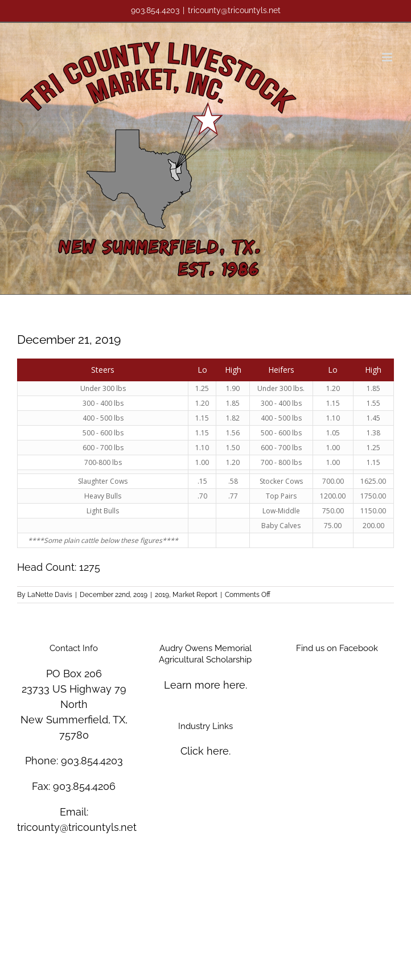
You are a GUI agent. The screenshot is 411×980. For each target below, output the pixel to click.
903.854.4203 (92, 761)
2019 (162, 595)
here (234, 685)
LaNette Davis (50, 595)
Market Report (195, 595)
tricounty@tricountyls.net (234, 10)
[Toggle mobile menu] (388, 57)
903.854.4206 (84, 786)
